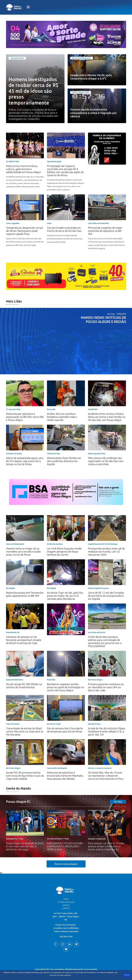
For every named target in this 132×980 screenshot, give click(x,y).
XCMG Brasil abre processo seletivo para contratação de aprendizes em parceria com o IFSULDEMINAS (105, 641)
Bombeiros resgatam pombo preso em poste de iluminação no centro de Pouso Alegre (65, 687)
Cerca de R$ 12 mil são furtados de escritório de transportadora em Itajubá (106, 596)
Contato (66, 908)
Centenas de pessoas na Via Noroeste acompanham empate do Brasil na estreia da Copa (24, 640)
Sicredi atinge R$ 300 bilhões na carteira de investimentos (24, 686)
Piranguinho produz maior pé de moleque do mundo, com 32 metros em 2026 (106, 552)
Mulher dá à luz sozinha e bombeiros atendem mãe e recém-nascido (62, 417)
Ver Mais (118, 802)
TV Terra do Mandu (66, 902)
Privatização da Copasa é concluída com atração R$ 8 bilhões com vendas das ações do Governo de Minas (65, 171)
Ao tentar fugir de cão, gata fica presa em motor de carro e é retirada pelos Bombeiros (65, 596)
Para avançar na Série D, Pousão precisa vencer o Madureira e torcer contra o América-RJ (106, 846)
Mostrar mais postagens (66, 864)
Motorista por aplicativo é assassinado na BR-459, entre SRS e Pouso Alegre (25, 417)
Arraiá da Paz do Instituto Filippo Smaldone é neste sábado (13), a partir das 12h (107, 731)
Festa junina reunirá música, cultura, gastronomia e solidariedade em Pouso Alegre (23, 169)
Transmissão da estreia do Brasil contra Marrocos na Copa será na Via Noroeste (25, 731)
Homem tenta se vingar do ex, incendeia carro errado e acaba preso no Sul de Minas (23, 552)
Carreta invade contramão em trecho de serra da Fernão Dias (64, 229)
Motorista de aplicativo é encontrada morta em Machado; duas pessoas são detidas (65, 776)
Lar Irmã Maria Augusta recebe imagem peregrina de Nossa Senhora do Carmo (64, 552)
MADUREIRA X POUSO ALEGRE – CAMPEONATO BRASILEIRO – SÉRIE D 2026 (66, 846)
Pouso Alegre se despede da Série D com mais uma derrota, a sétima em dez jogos (25, 846)
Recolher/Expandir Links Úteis (1, 873)
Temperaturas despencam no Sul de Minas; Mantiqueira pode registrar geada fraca (24, 231)
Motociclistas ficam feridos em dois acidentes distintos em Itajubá (64, 461)
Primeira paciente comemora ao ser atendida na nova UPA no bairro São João (106, 687)
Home (66, 899)
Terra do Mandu (90, 969)
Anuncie (66, 905)
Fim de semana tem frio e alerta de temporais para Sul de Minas (65, 730)
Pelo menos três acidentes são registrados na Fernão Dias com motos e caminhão (106, 461)
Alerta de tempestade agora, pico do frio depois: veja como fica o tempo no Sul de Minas (25, 461)
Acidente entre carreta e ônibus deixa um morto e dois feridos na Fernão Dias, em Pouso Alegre (107, 417)
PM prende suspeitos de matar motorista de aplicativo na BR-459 (105, 231)
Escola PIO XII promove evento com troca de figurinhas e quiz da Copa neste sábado (25, 776)
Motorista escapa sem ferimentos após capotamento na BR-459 (25, 594)
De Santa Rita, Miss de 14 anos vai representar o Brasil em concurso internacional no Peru (106, 776)
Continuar (127, 975)
